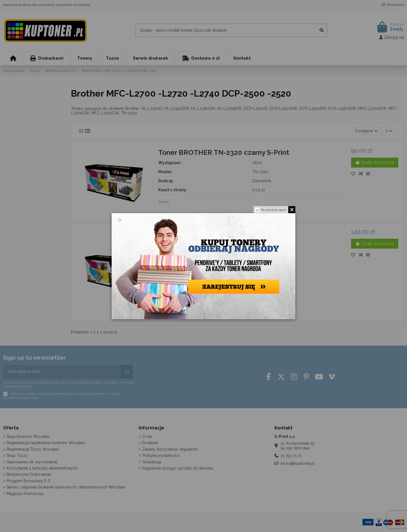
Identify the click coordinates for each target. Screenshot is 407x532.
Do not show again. (274, 209)
